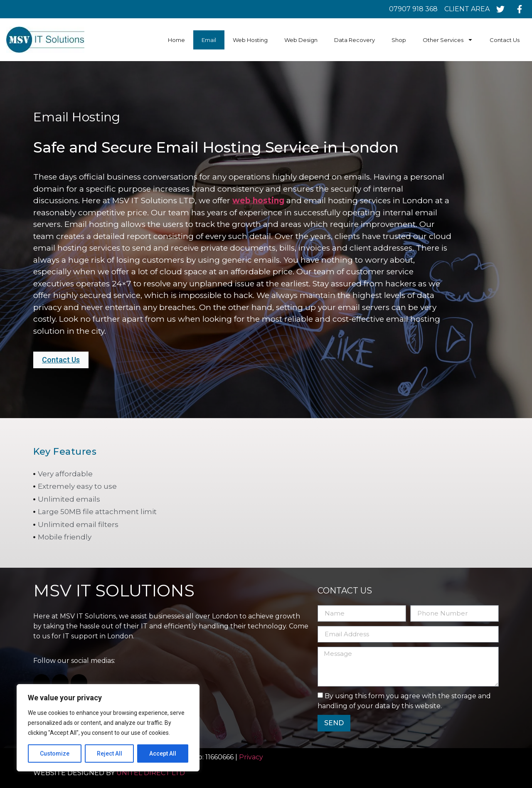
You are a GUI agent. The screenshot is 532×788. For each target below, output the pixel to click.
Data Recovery (355, 40)
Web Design (301, 40)
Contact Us (505, 40)
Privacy (252, 757)
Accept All (163, 754)
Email (209, 40)
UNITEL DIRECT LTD (151, 773)
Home (176, 40)
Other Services (448, 40)
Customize (55, 754)
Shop (399, 40)
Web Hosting (250, 40)
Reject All (110, 754)
